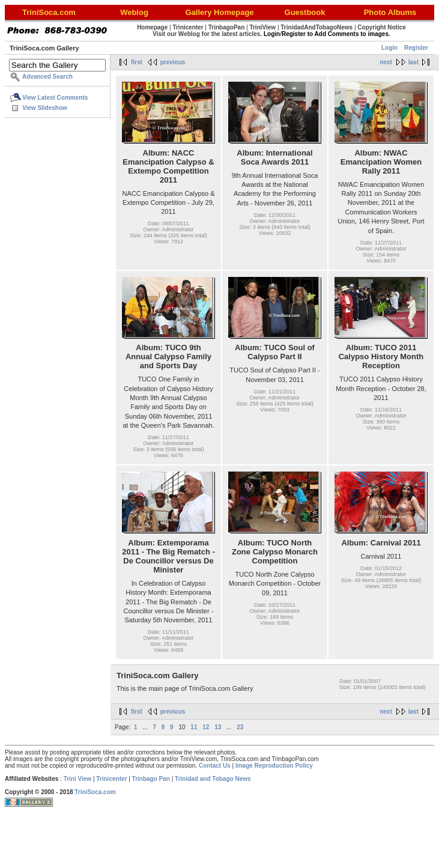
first (137, 62)
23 (240, 727)
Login (389, 48)
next (386, 62)
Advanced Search (47, 77)
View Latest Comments (55, 98)
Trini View (78, 779)
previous (173, 62)
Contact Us (215, 766)
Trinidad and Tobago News (213, 779)
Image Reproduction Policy (274, 766)
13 (218, 727)
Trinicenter (111, 779)
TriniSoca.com (95, 792)
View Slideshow (45, 108)
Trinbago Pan (151, 779)
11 (194, 727)
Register (416, 48)
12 (206, 727)
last (413, 62)
